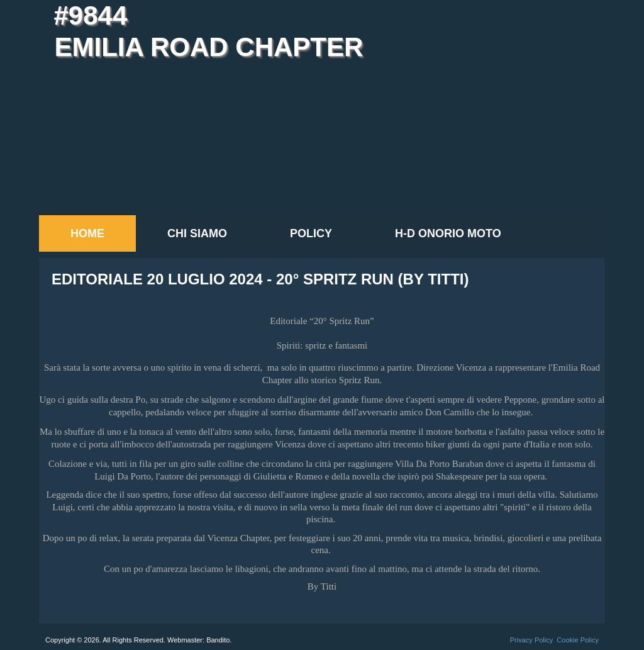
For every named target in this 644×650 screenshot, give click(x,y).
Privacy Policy (531, 640)
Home (87, 233)
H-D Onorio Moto (448, 233)
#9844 (90, 15)
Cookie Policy (578, 640)
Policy (311, 233)
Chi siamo (197, 233)
